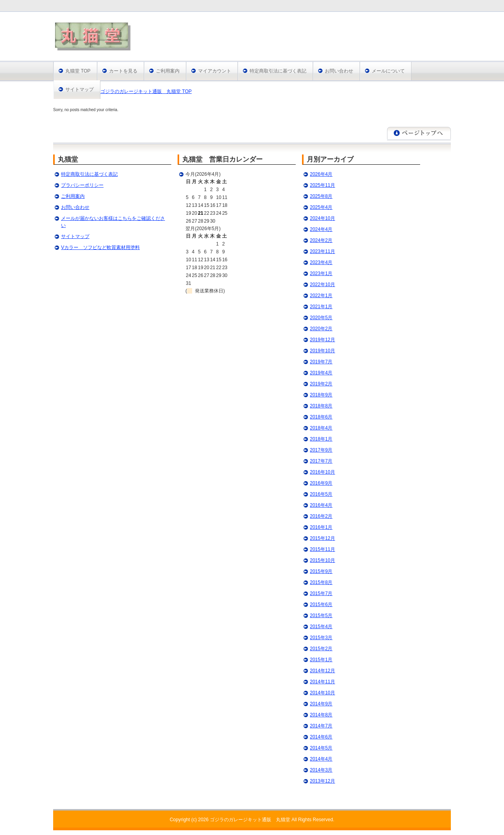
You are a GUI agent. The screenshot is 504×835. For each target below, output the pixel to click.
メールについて (388, 71)
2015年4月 (321, 627)
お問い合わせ (339, 71)
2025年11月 (322, 185)
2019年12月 (322, 340)
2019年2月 (321, 384)
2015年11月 (322, 549)
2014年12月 (322, 671)
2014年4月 (321, 759)
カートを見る (123, 71)
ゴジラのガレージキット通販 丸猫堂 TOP (146, 91)
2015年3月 (321, 638)
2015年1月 (321, 660)
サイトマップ (80, 89)
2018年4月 (321, 428)
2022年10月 (322, 285)
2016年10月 (322, 472)
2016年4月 (321, 505)
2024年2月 (321, 240)
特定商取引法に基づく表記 (278, 71)
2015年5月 (321, 616)
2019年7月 (321, 362)
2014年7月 (321, 726)
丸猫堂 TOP (78, 71)
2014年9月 (321, 704)
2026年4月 (321, 174)
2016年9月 (321, 483)
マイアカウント (215, 71)
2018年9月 (321, 395)
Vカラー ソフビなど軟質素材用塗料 (100, 247)
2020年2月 (321, 329)
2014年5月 (321, 748)
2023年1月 (321, 273)
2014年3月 (321, 770)
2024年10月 (322, 218)
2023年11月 (322, 251)
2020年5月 (321, 318)
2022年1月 (321, 296)
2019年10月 (322, 351)
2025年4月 (321, 207)
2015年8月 (321, 582)
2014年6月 (321, 737)
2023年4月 (321, 262)
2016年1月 (321, 527)
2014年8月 (321, 715)
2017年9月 (321, 450)
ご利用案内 (168, 71)
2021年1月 (321, 307)
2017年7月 (321, 461)
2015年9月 (321, 571)
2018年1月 (321, 439)
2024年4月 (321, 229)
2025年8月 (321, 196)
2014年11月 (322, 682)
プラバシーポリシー (82, 185)
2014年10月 (322, 693)
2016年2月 (321, 516)
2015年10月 (322, 560)
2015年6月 (321, 604)
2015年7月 (321, 593)
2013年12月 (322, 781)
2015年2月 (321, 649)
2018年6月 (321, 417)
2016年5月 (321, 494)
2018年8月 (321, 406)
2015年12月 (322, 538)
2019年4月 (321, 373)
